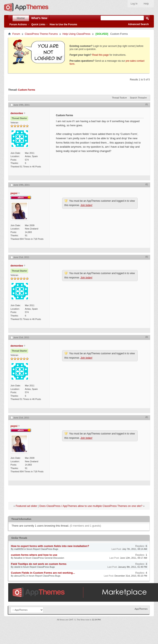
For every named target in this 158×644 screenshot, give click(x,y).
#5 (147, 417)
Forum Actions (18, 24)
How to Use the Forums (63, 24)
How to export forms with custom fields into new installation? (50, 546)
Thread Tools (118, 98)
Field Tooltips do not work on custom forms (39, 564)
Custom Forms (27, 90)
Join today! (86, 205)
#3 (147, 257)
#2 (147, 184)
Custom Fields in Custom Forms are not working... (43, 573)
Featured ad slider (26, 506)
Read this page (100, 55)
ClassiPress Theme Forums (41, 34)
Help (146, 4)
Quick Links (38, 24)
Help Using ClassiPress (77, 34)
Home (21, 18)
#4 (147, 337)
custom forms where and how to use (34, 555)
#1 (147, 104)
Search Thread (137, 98)
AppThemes (141, 609)
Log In (134, 4)
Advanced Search (138, 24)
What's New (39, 18)
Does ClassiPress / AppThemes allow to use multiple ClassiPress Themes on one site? (91, 506)
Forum (16, 34)
